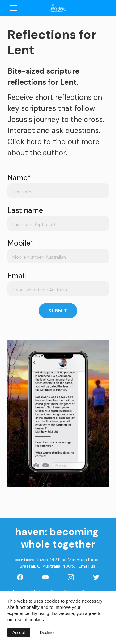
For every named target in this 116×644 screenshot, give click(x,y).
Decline (47, 632)
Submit (58, 311)
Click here (24, 142)
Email (17, 276)
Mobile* (21, 243)
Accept (19, 632)
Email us (87, 566)
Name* (19, 178)
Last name (25, 210)
